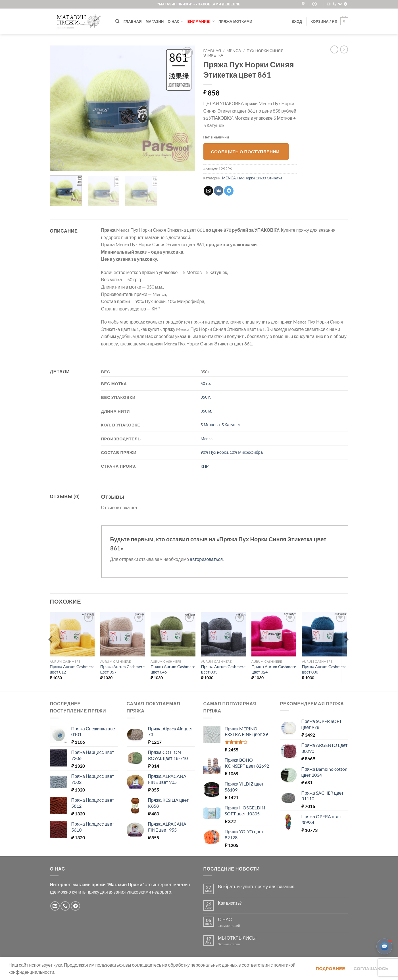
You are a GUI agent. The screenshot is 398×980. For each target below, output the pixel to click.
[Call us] (334, 4)
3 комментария (239, 944)
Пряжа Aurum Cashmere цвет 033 (223, 669)
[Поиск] (117, 21)
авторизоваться (206, 559)
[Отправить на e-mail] (329, 4)
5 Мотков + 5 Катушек (220, 425)
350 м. (206, 411)
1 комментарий (234, 926)
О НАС (225, 919)
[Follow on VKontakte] (340, 4)
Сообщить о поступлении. (246, 152)
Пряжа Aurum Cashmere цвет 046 (173, 669)
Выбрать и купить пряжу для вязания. (257, 886)
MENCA (234, 51)
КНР (205, 466)
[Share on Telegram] (229, 191)
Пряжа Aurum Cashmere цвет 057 (123, 669)
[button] (297, 21)
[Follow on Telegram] (345, 4)
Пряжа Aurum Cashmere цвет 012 (72, 669)
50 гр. (206, 383)
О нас (176, 21)
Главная (133, 21)
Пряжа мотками (235, 21)
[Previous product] (344, 49)
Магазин (155, 21)
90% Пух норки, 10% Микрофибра (232, 452)
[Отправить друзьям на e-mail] (208, 191)
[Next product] (334, 49)
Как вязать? (230, 903)
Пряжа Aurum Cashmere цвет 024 (274, 669)
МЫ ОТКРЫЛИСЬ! (237, 938)
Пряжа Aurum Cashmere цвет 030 (324, 669)
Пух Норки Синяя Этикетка (260, 178)
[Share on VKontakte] (219, 191)
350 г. (206, 397)
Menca (207, 439)
